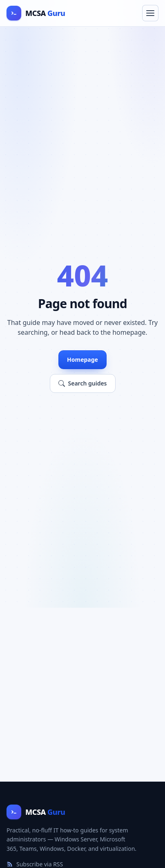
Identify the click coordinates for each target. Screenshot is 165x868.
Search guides (83, 383)
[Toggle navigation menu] (150, 13)
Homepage (82, 360)
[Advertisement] (82, 694)
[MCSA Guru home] (36, 13)
